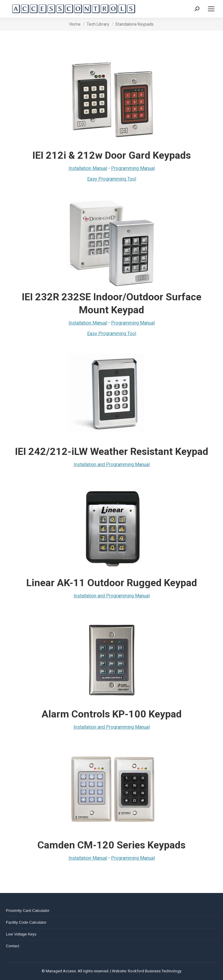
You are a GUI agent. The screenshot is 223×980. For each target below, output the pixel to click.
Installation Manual (88, 168)
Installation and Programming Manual (112, 464)
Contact (13, 946)
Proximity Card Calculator (28, 911)
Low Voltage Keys (21, 934)
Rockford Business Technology (155, 971)
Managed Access (61, 971)
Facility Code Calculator (26, 922)
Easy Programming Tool (112, 179)
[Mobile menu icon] (211, 9)
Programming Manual (133, 168)
